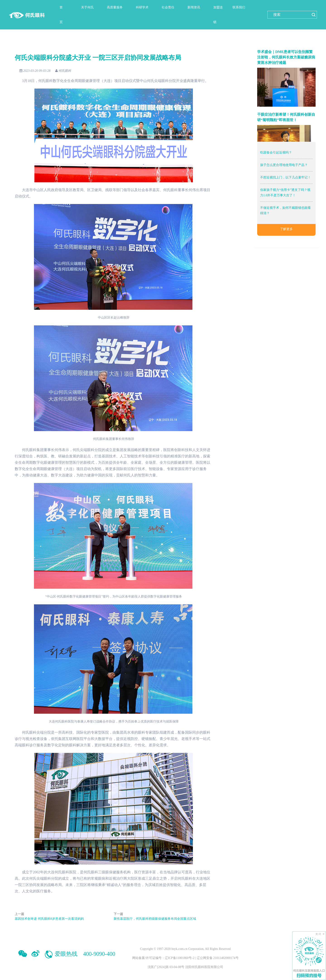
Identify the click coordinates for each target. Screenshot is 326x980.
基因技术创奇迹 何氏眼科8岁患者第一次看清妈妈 (49, 919)
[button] (89, 7)
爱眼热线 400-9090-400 (80, 954)
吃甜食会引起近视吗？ (276, 153)
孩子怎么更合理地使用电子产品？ (284, 165)
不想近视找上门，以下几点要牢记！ (285, 177)
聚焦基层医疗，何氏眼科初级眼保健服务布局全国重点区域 (154, 919)
